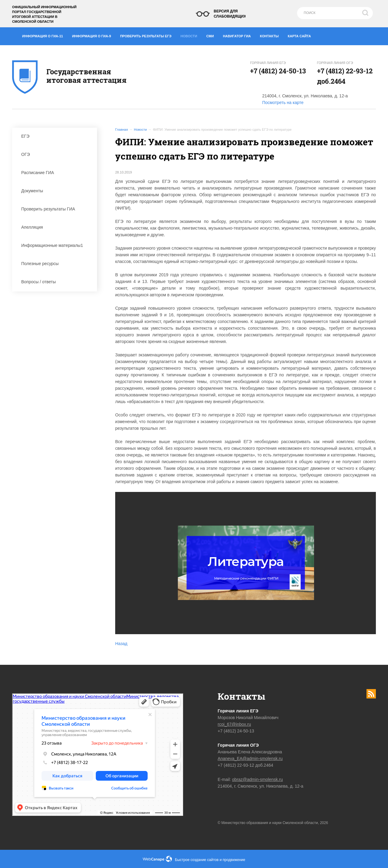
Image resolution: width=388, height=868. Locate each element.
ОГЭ (56, 154)
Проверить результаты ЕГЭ (148, 35)
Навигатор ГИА (239, 35)
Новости (191, 35)
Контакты (272, 35)
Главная (122, 130)
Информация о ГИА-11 (45, 35)
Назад (121, 644)
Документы (56, 191)
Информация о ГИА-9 (94, 35)
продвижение (234, 860)
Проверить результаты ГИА (56, 209)
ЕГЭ (56, 136)
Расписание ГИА (56, 173)
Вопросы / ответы (56, 282)
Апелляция (56, 227)
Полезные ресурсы (56, 264)
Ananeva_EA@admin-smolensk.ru (250, 759)
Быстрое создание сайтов (197, 860)
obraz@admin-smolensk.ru (258, 779)
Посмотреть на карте (283, 103)
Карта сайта (299, 36)
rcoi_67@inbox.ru (234, 724)
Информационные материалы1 (56, 245)
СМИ (212, 35)
